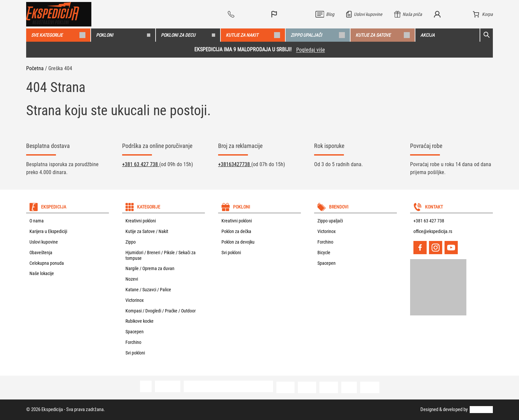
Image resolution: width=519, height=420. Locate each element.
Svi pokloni (135, 353)
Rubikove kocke (140, 321)
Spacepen (135, 332)
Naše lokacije (42, 273)
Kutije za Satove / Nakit (147, 231)
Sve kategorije (58, 35)
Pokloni (123, 35)
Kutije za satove (383, 35)
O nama (37, 221)
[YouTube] (451, 248)
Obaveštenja (41, 253)
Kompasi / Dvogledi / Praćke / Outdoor (161, 311)
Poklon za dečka (236, 231)
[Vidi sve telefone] (244, 14)
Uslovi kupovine (44, 242)
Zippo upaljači (318, 35)
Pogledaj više (311, 50)
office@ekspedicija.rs (433, 231)
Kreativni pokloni (141, 221)
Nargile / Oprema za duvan (150, 268)
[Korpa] (483, 14)
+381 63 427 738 (141, 164)
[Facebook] (420, 248)
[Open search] (487, 35)
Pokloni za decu (188, 35)
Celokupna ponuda (47, 263)
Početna (35, 68)
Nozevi (132, 279)
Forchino (133, 342)
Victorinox (135, 300)
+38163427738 (235, 164)
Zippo (131, 242)
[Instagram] (436, 248)
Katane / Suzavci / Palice (148, 290)
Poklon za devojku (238, 242)
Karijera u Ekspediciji (48, 231)
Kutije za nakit (253, 35)
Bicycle (324, 253)
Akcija (427, 35)
